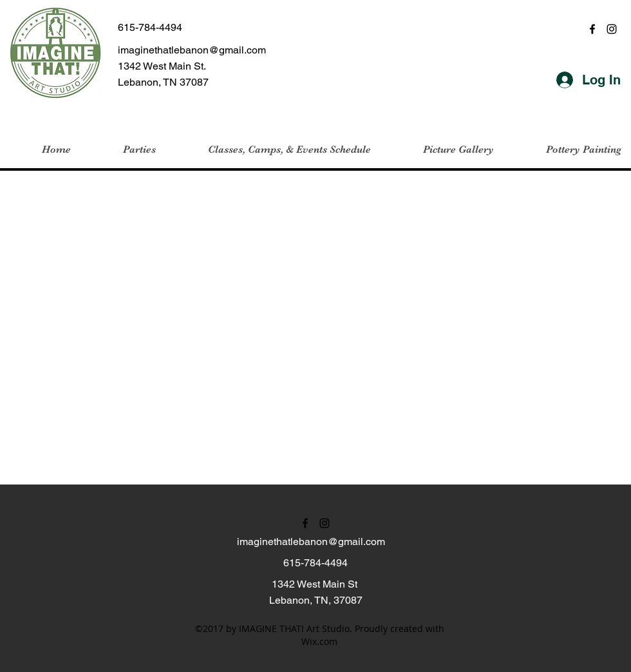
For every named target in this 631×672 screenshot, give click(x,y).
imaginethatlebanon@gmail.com (192, 50)
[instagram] (612, 29)
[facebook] (592, 29)
